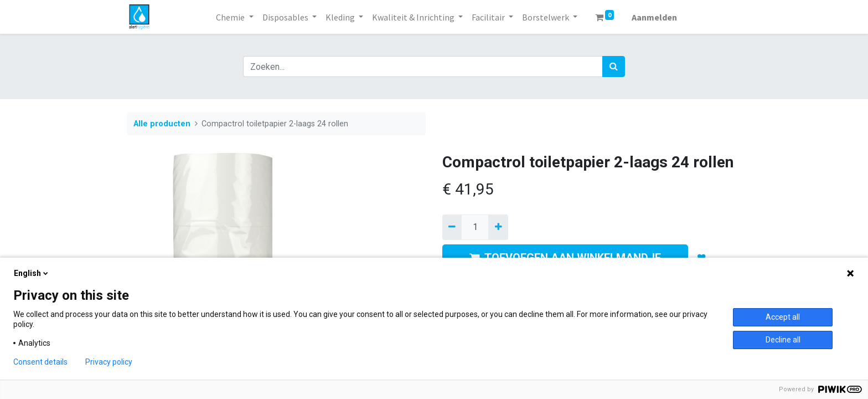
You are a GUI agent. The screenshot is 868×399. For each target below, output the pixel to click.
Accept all (783, 317)
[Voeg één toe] (498, 227)
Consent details (40, 362)
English (32, 273)
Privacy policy (109, 362)
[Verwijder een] (452, 227)
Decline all (783, 340)
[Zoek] (614, 66)
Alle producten (162, 124)
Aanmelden (654, 17)
